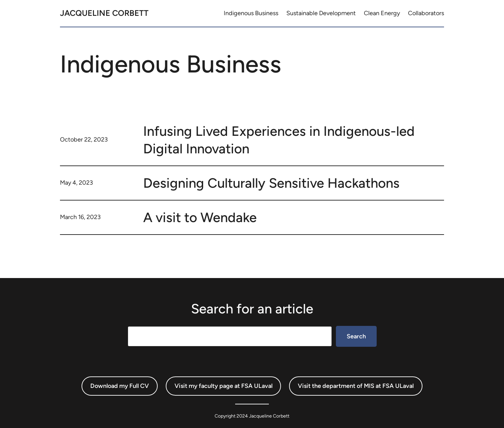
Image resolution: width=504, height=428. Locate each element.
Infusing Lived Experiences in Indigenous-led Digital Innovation (279, 140)
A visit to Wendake (200, 217)
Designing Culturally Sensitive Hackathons (271, 183)
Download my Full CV (120, 386)
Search (356, 336)
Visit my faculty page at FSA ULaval (224, 386)
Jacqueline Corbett (104, 13)
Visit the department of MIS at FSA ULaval (356, 386)
